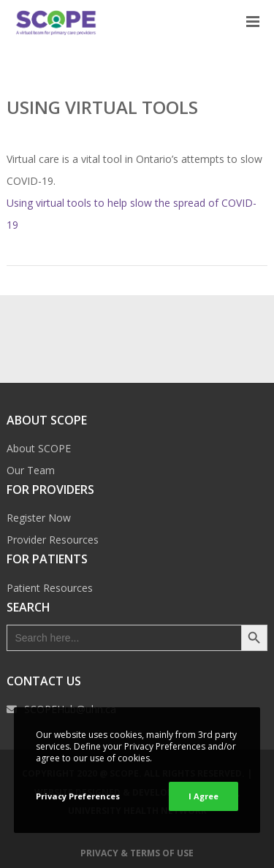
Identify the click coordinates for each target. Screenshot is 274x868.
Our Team (31, 470)
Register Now (39, 518)
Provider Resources (53, 540)
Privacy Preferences (78, 796)
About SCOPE (39, 448)
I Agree (203, 796)
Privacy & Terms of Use (137, 853)
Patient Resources (50, 588)
